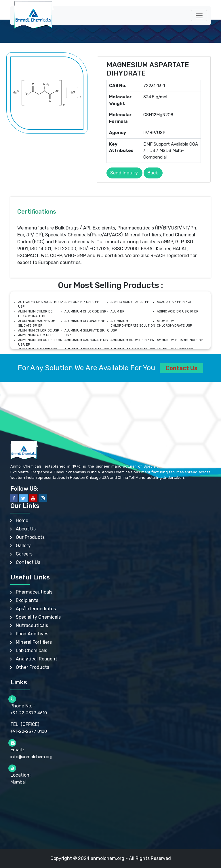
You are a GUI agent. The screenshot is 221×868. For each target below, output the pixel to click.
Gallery (23, 546)
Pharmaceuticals (34, 592)
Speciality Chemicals (38, 617)
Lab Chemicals (32, 650)
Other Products (33, 667)
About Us (26, 529)
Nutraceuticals (32, 625)
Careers (24, 554)
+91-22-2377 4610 (29, 713)
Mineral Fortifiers (34, 642)
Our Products (30, 537)
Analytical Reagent (37, 659)
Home (22, 520)
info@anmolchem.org (31, 757)
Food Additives (32, 634)
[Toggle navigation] (199, 16)
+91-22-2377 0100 (29, 731)
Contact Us (181, 368)
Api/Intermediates (36, 609)
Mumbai (18, 782)
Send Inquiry (124, 173)
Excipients (27, 600)
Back (153, 173)
